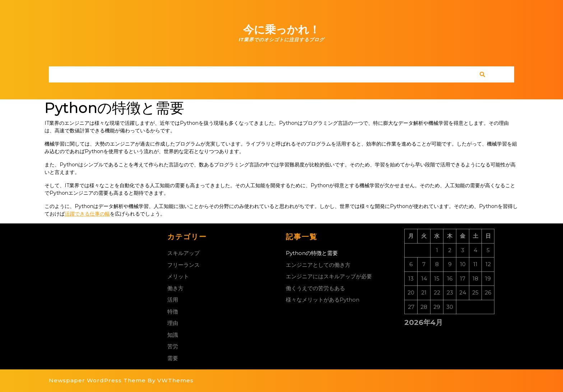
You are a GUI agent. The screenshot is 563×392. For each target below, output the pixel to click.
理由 (173, 323)
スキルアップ (183, 253)
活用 (173, 300)
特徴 (173, 311)
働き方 (175, 288)
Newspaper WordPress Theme (97, 380)
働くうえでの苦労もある (315, 288)
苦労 (173, 346)
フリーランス (183, 265)
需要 (173, 358)
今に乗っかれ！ (281, 30)
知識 (173, 335)
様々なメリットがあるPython (323, 300)
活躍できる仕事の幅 (87, 214)
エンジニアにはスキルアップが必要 (329, 276)
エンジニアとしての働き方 (318, 265)
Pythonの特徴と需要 (312, 253)
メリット (178, 276)
